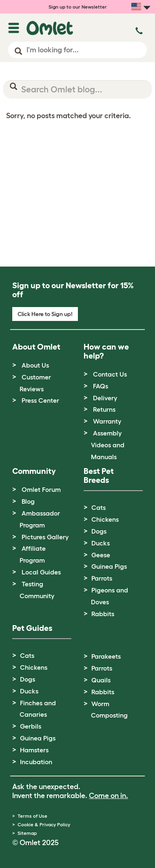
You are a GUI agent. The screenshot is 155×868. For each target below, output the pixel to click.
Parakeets (106, 656)
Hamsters (34, 750)
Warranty (107, 421)
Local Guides (41, 572)
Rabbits (103, 614)
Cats (99, 507)
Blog (28, 501)
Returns (104, 409)
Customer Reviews (35, 383)
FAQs (101, 386)
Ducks (101, 543)
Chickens (105, 519)
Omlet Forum (41, 489)
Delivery (105, 398)
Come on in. (108, 796)
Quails (101, 680)
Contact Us (110, 374)
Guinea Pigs (109, 566)
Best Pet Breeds (99, 475)
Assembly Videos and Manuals (108, 445)
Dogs (99, 531)
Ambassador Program (40, 519)
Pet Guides (32, 628)
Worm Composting (109, 710)
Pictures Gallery (45, 537)
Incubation (36, 762)
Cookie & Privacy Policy (44, 824)
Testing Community (37, 590)
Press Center (40, 400)
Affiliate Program (33, 554)
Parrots (102, 578)
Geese (101, 555)
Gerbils (31, 726)
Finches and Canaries (38, 709)
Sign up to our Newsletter (78, 7)
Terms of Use (32, 816)
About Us (35, 365)
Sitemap (27, 833)
